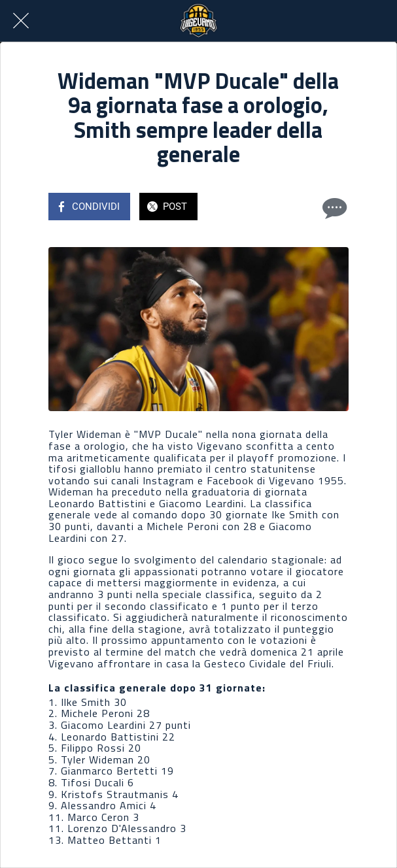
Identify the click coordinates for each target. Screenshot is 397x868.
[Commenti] (333, 208)
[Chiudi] (21, 21)
